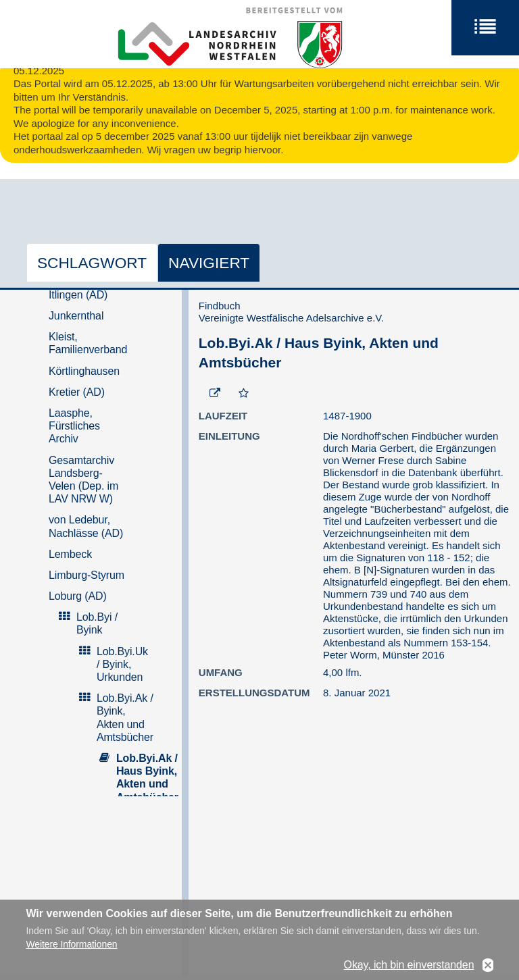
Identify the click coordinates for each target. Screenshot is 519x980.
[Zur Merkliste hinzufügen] (244, 394)
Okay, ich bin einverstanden (409, 972)
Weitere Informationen (71, 950)
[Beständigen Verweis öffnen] (215, 394)
